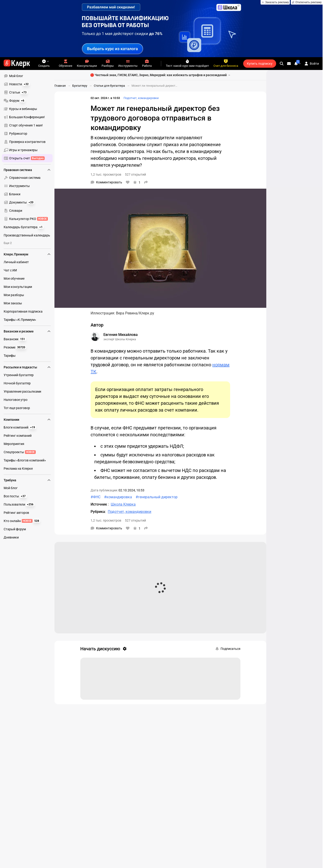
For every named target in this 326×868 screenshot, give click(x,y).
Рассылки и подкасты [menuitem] (27, 367)
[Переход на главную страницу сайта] (17, 64)
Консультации (87, 63)
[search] (282, 64)
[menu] (29, 117)
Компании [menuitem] (27, 420)
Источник (99, 504)
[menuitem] (27, 76)
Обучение (66, 63)
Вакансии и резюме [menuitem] (27, 331)
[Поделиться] (146, 182)
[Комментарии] (106, 182)
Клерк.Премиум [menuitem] (27, 254)
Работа (147, 63)
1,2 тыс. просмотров (106, 174)
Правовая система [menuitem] (27, 170)
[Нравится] (128, 182)
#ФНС (96, 497)
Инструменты (128, 63)
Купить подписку (260, 64)
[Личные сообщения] (289, 64)
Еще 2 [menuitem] (8, 243)
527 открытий (135, 174)
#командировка (118, 497)
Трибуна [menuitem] (27, 480)
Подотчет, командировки (141, 98)
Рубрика (98, 512)
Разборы (108, 63)
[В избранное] (137, 182)
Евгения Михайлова (121, 335)
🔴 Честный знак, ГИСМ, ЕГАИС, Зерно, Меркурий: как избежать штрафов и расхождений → (160, 75)
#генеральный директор (157, 497)
